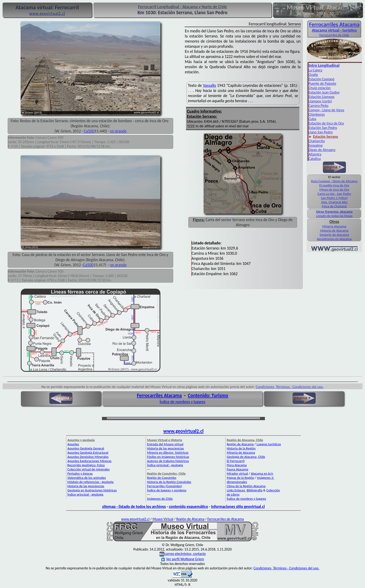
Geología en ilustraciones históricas (92, 490)
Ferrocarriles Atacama (159, 395)
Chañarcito (317, 141)
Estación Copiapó (321, 79)
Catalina (314, 159)
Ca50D (89, 131)
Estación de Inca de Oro (326, 123)
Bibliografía (255, 490)
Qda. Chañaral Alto (334, 202)
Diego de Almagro (322, 150)
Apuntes (73, 444)
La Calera (315, 70)
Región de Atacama (240, 444)
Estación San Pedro (323, 128)
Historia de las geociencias (86, 486)
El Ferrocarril (236, 461)
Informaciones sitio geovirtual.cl (238, 507)
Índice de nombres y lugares (183, 402)
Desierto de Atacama (334, 235)
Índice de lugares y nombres (167, 490)
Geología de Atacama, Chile (246, 457)
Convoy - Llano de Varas (326, 110)
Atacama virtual (326, 30)
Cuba (312, 119)
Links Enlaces (236, 490)
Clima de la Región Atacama (246, 486)
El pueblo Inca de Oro (334, 185)
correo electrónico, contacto (185, 554)
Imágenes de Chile (160, 499)
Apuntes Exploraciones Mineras (90, 461)
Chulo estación (319, 88)
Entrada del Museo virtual (165, 444)
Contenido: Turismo (208, 395)
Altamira (315, 154)
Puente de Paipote (322, 83)
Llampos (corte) (320, 101)
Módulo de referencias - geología (91, 482)
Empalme (316, 145)
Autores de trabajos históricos (168, 461)
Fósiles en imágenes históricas (168, 457)
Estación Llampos (321, 97)
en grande (118, 131)
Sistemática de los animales (87, 478)
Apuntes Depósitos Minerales (88, 457)
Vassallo (210, 85)
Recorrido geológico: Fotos (86, 465)
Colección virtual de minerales (89, 469)
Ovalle (313, 75)
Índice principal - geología (85, 494)
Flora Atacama (237, 465)
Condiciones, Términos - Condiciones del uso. (290, 387)
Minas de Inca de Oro (334, 189)
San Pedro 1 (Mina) (334, 198)
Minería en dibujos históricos (168, 453)
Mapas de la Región (240, 478)
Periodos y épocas (80, 473)
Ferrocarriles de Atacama (226, 519)
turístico (350, 30)
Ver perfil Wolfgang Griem (183, 559)
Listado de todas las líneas (334, 216)
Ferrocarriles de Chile (334, 35)
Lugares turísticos (269, 444)
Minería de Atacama (241, 453)
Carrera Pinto (318, 106)
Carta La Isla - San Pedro (334, 194)
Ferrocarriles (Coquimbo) (165, 486)
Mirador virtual (237, 473)
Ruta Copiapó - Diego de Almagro (334, 181)
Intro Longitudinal (324, 65)
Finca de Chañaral (334, 206)
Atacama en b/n (262, 473)
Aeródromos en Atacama (334, 239)
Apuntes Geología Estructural (88, 453)
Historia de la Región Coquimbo (169, 482)
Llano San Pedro (321, 132)
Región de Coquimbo (162, 478)
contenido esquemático (188, 507)
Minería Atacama (334, 226)
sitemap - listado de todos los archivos (134, 507)
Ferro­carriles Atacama (334, 24)
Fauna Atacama (237, 469)
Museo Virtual (163, 519)
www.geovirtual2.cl (184, 431)
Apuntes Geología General (86, 448)
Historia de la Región (241, 448)
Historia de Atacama (334, 230)
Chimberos (317, 114)
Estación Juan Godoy (324, 92)
